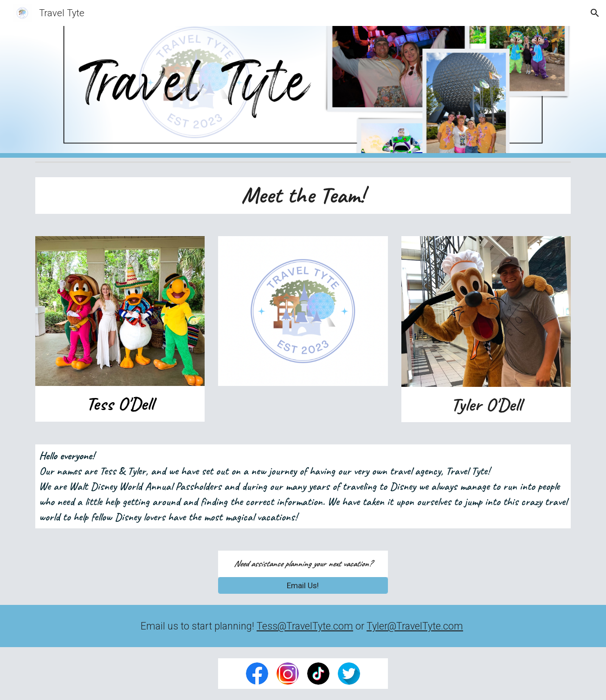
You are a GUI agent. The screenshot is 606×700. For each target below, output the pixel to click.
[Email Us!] (303, 586)
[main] (303, 196)
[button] (595, 13)
